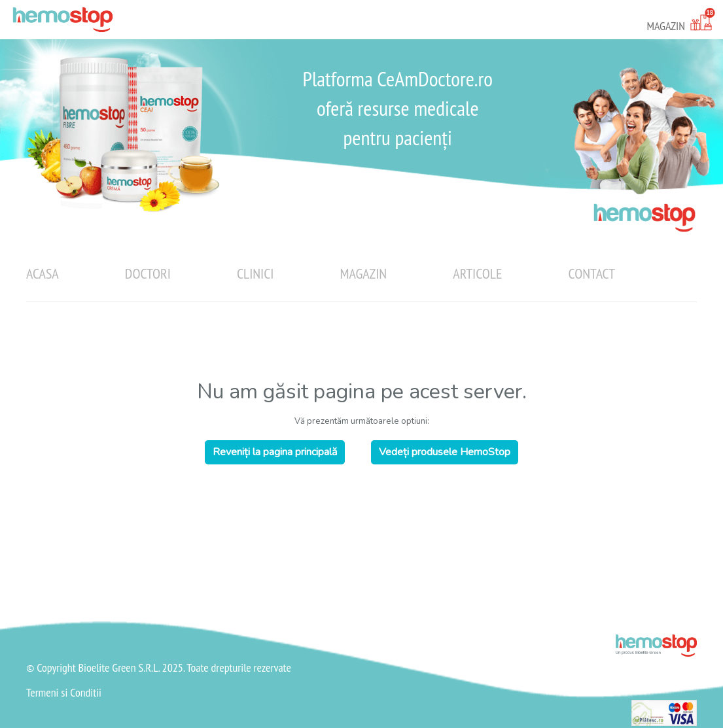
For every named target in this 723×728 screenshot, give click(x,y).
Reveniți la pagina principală (275, 452)
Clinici (256, 273)
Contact (592, 273)
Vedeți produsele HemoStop (445, 452)
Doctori (148, 273)
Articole (477, 273)
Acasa (43, 273)
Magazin (364, 273)
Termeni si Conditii (64, 693)
